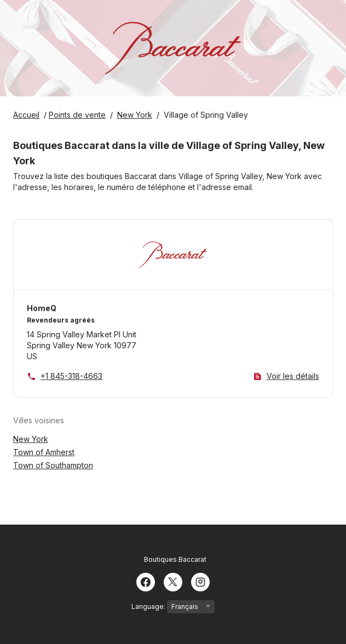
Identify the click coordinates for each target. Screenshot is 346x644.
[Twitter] (173, 581)
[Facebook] (146, 581)
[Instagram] (200, 581)
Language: (173, 607)
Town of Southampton (53, 465)
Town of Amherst (44, 452)
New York (31, 439)
